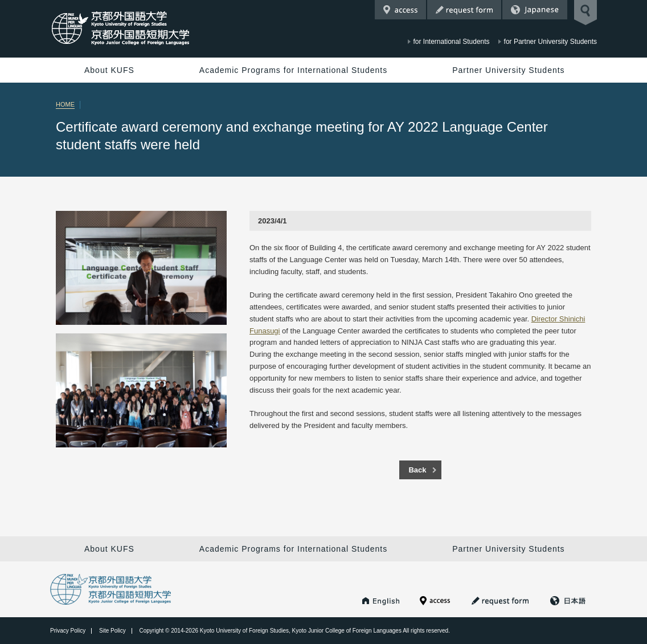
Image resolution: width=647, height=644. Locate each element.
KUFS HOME (381, 601)
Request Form (464, 10)
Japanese (535, 10)
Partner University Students (508, 70)
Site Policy (112, 631)
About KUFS (109, 70)
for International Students (452, 42)
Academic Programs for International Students (293, 70)
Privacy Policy (68, 631)
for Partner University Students (550, 42)
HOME (65, 104)
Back (417, 470)
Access (400, 10)
